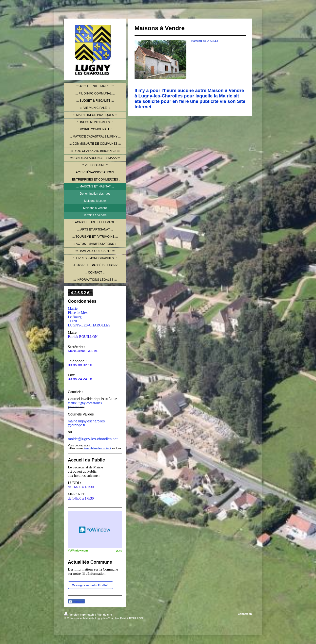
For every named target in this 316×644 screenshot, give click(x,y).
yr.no (119, 551)
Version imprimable (80, 615)
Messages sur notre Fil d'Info (91, 585)
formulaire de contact (97, 448)
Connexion (245, 614)
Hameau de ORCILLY (205, 41)
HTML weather (95, 530)
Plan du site (104, 615)
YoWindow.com (78, 551)
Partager (76, 602)
